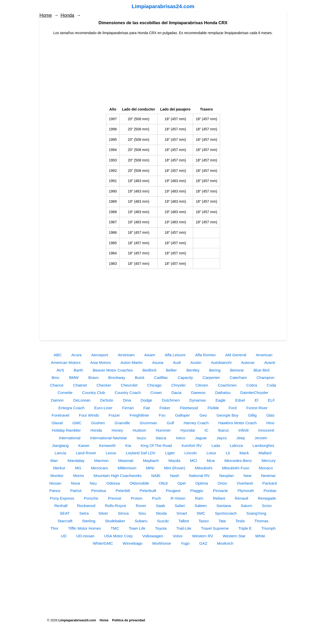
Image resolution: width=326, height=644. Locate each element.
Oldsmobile (139, 483)
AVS (60, 370)
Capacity (185, 378)
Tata (222, 521)
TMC (115, 528)
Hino (270, 423)
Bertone (237, 370)
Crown (156, 393)
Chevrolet (129, 385)
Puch (157, 498)
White (260, 536)
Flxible (213, 408)
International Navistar (108, 438)
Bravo (93, 378)
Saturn (246, 506)
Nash (174, 476)
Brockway (117, 378)
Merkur (59, 468)
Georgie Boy (227, 415)
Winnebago (132, 543)
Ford (233, 408)
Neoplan (227, 476)
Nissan (55, 483)
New (247, 476)
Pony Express (62, 498)
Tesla (240, 521)
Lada (216, 446)
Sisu (142, 513)
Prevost (114, 498)
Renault (242, 498)
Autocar (248, 362)
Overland (245, 483)
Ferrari (128, 408)
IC (206, 430)
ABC (58, 355)
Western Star (234, 536)
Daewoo (198, 393)
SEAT (65, 513)
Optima (202, 483)
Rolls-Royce (116, 506)
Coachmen (227, 385)
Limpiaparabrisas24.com (163, 6)
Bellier (171, 370)
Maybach (151, 461)
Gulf (170, 423)
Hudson (139, 430)
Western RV (202, 536)
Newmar (268, 476)
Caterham (238, 378)
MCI (194, 461)
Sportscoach (226, 513)
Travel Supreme (215, 528)
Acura (76, 355)
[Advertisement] (163, 71)
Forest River (257, 408)
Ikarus (223, 430)
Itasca (161, 438)
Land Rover (86, 453)
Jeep (241, 438)
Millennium (127, 468)
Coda (271, 385)
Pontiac (270, 491)
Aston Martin (131, 362)
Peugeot (173, 491)
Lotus (211, 453)
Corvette (65, 393)
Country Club (93, 393)
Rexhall (61, 506)
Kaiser (84, 446)
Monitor (57, 476)
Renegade (267, 498)
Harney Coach (196, 423)
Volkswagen (153, 536)
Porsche (91, 498)
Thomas (261, 521)
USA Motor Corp (118, 536)
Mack (244, 453)
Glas (270, 415)
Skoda (161, 513)
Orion (222, 483)
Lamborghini (263, 446)
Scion (267, 506)
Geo (203, 415)
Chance (57, 385)
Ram (199, 498)
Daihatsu (223, 393)
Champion (265, 378)
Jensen (261, 438)
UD (64, 536)
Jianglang (60, 446)
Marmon (101, 461)
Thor (55, 528)
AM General (236, 355)
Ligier (170, 453)
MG (78, 468)
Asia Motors (100, 362)
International (70, 438)
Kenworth (107, 446)
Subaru (141, 521)
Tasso (203, 521)
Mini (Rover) (175, 468)
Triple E (245, 528)
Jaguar (201, 438)
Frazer (114, 415)
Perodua (99, 491)
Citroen (202, 385)
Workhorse (161, 543)
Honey (117, 430)
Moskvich (225, 543)
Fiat (147, 408)
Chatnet (80, 385)
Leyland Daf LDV (141, 453)
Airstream (126, 355)
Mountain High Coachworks (118, 476)
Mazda (174, 461)
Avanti (270, 362)
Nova (75, 483)
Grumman (148, 423)
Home (46, 15)
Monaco (266, 468)
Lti (228, 453)
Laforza (236, 446)
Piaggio (196, 491)
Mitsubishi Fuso (236, 468)
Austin (196, 362)
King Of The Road (156, 446)
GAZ (203, 543)
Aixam (150, 355)
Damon (57, 400)
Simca (123, 513)
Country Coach (128, 393)
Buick (140, 378)
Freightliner (139, 415)
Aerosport (100, 355)
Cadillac (161, 378)
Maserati (126, 461)
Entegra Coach (71, 408)
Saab (160, 506)
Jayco (222, 438)
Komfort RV (192, 446)
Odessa (113, 483)
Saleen (201, 506)
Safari (180, 506)
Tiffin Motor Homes (84, 528)
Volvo (178, 536)
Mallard (265, 453)
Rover (141, 506)
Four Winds (89, 415)
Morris (79, 476)
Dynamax (198, 400)
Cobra (252, 385)
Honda (67, 15)
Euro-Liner (103, 408)
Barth (79, 370)
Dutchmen (171, 400)
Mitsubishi (203, 468)
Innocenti (266, 430)
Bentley (193, 370)
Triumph (268, 528)
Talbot (184, 521)
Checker (104, 385)
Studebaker (115, 521)
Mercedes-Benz (238, 461)
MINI (150, 468)
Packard (269, 483)
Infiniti (243, 430)
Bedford (150, 370)
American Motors (66, 362)
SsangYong (256, 513)
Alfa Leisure (175, 355)
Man (54, 461)
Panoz (55, 491)
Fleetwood (189, 408)
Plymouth (246, 491)
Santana (224, 506)
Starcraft (65, 521)
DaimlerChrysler (254, 393)
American (264, 355)
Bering (215, 370)
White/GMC (103, 543)
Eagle (220, 400)
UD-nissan (85, 536)
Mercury (269, 461)
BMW (74, 378)
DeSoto (107, 400)
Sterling (89, 521)
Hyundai (188, 430)
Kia (128, 446)
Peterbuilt (148, 491)
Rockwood (86, 506)
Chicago (154, 385)
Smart (182, 513)
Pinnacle (220, 491)
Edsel (240, 400)
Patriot (76, 491)
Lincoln (191, 453)
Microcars (99, 468)
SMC (201, 513)
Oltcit (163, 483)
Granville (122, 423)
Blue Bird (261, 370)
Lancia (60, 453)
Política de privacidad (128, 620)
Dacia (176, 393)
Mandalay (76, 461)
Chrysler (178, 385)
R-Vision (178, 498)
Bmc (56, 378)
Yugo (185, 543)
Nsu (93, 483)
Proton (137, 498)
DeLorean (82, 400)
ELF (271, 400)
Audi (177, 362)
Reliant (219, 498)
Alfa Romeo (205, 355)
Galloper (182, 415)
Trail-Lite (184, 528)
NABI (156, 476)
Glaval (57, 423)
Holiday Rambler (66, 430)
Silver (103, 513)
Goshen (98, 423)
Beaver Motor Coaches (113, 370)
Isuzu (141, 438)
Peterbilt (123, 491)
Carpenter (211, 378)
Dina (127, 400)
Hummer (163, 430)
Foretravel (60, 415)
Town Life (137, 528)
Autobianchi (221, 362)
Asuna (158, 362)
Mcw (211, 461)
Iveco (180, 438)
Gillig (252, 415)
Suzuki (163, 521)
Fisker (165, 408)
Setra (84, 513)
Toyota (161, 528)
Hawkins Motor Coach (237, 423)
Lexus (111, 453)
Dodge (146, 400)
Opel (181, 483)
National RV (199, 476)
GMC (77, 423)
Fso (162, 415)
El (256, 400)
